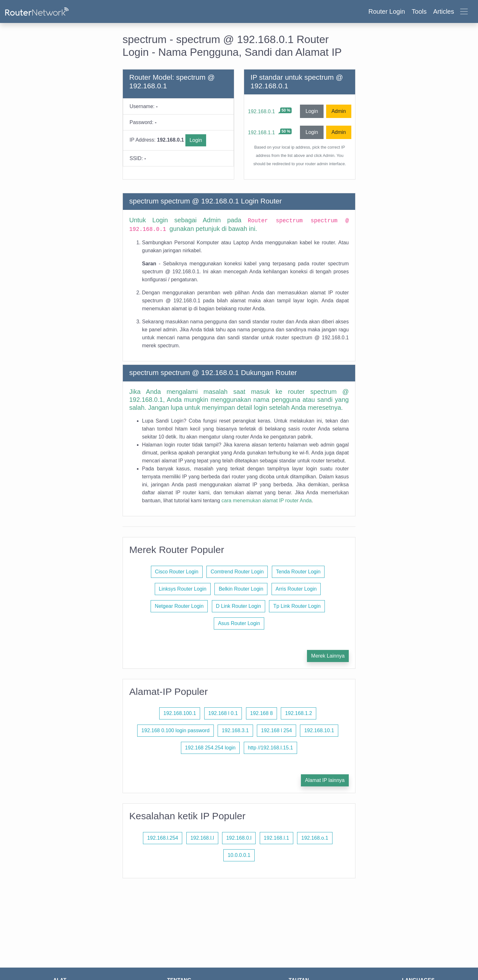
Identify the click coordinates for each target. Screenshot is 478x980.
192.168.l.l (202, 838)
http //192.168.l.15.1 (270, 748)
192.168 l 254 (276, 730)
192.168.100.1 (180, 713)
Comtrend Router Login (237, 572)
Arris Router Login (296, 589)
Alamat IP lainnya (325, 780)
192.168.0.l (239, 838)
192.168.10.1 (319, 730)
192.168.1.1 (261, 133)
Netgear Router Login (179, 606)
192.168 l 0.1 (223, 713)
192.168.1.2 (299, 713)
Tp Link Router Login (297, 606)
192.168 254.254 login (210, 748)
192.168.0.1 (261, 111)
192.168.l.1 (276, 838)
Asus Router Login (239, 623)
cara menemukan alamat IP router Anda (267, 501)
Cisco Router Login (177, 572)
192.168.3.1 (235, 730)
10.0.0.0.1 (239, 855)
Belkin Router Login (241, 589)
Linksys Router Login (183, 589)
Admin (339, 111)
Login (196, 140)
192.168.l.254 (163, 838)
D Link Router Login (239, 606)
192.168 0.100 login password (176, 730)
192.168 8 (261, 713)
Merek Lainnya (328, 656)
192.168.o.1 (315, 838)
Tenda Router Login (298, 572)
